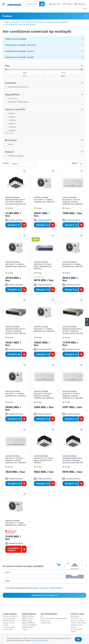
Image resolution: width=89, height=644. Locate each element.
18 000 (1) (12, 130)
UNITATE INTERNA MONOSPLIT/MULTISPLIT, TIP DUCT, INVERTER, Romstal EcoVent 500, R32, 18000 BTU (73, 331)
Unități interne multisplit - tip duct (19, 51)
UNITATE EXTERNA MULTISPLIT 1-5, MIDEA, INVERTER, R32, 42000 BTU (73, 264)
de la (25, 76)
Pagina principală (12, 22)
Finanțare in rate (76, 618)
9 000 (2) (12, 117)
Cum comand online (9, 618)
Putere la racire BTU (15, 109)
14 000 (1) (12, 124)
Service (73, 627)
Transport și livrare (9, 623)
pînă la (63, 76)
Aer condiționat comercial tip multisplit (20, 24)
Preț (7, 66)
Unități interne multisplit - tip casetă (20, 45)
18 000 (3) (12, 127)
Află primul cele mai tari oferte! (44, 595)
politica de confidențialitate (51, 588)
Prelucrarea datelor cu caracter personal (54, 618)
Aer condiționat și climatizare (33, 22)
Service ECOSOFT (76, 629)
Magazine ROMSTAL (28, 623)
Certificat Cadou (46, 623)
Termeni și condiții (9, 627)
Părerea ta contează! (78, 621)
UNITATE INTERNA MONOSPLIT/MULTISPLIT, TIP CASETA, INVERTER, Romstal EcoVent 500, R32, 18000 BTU (16, 202)
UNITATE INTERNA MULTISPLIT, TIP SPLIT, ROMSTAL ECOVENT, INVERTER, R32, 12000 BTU (16, 459)
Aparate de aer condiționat (57, 22)
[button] (85, 9)
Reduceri (10, 152)
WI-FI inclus (11, 140)
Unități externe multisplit (16, 39)
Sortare (6, 163)
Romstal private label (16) (18, 87)
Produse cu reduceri (16, 156)
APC (42, 616)
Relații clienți (75, 616)
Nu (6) (11, 144)
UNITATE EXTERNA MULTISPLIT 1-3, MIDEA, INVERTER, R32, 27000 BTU (44, 200)
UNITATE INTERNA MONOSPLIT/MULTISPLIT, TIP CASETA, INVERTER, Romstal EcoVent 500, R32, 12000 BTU (73, 460)
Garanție (6, 625)
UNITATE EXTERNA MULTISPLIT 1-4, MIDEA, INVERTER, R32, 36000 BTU (16, 264)
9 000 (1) (12, 113)
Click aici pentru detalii (39, 640)
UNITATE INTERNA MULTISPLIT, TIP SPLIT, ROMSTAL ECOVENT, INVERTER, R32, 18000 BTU (73, 395)
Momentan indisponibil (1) (19, 102)
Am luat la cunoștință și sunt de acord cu (33, 588)
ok (78, 639)
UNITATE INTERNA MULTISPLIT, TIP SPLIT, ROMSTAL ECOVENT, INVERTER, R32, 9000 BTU (44, 395)
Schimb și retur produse (79, 623)
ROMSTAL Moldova (28, 616)
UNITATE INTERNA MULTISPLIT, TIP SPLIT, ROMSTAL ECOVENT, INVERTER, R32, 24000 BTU (73, 201)
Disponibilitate (12, 94)
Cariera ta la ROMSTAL (29, 625)
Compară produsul (14, 220)
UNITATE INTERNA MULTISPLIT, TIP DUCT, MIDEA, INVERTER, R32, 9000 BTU (43, 265)
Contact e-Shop (8, 629)
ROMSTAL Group (27, 618)
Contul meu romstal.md (10, 616)
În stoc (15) (13, 98)
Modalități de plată (9, 621)
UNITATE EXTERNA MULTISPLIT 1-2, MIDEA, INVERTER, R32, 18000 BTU (16, 523)
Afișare (74, 163)
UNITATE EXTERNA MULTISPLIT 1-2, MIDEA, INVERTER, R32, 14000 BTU (44, 329)
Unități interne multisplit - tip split (19, 57)
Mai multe (9, 133)
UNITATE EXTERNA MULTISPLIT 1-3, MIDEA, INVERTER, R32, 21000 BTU (16, 394)
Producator (11, 83)
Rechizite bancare (28, 627)
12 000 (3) (12, 120)
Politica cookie (45, 621)
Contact (73, 632)
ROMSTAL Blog (27, 621)
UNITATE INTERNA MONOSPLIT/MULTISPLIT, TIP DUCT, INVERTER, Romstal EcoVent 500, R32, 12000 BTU (16, 331)
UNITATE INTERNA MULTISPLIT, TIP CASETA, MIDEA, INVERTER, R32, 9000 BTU (44, 459)
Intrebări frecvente (77, 625)
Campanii (25, 629)
